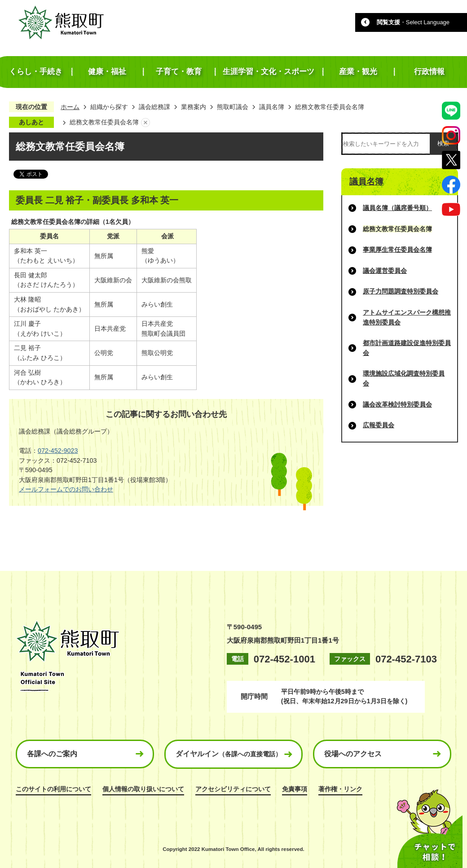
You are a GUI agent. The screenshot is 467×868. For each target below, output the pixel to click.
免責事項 (295, 789)
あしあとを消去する (145, 123)
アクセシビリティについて (233, 789)
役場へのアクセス (353, 754)
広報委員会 (379, 425)
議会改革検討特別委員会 (397, 404)
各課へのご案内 (52, 754)
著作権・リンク (340, 789)
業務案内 (194, 107)
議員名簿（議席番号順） (397, 208)
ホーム (70, 107)
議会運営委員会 (385, 271)
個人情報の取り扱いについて (143, 789)
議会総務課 (154, 107)
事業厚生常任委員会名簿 (397, 250)
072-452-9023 (58, 451)
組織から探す (109, 107)
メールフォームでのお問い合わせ (66, 489)
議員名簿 (272, 107)
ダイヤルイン (229, 754)
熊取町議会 (233, 107)
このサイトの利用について (53, 789)
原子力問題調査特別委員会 (401, 291)
